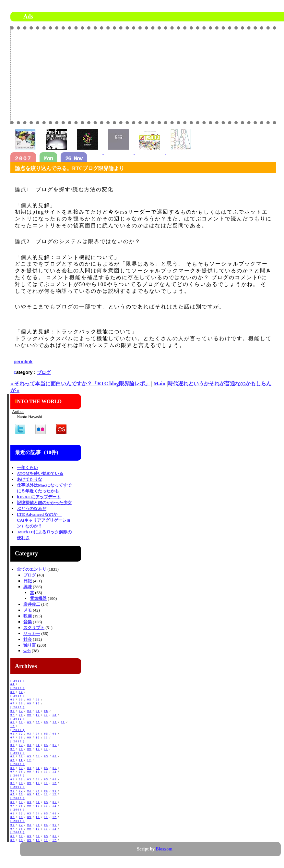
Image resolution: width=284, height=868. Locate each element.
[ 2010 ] (18, 741)
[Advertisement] (201, 75)
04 (12, 684)
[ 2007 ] (18, 775)
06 (38, 700)
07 (12, 703)
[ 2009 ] (18, 753)
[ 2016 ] (18, 681)
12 (55, 715)
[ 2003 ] (18, 821)
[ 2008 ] (18, 764)
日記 (28, 581)
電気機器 (38, 598)
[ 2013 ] (18, 707)
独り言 (30, 645)
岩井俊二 (32, 604)
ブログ (44, 372)
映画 (28, 616)
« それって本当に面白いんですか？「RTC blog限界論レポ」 (80, 384)
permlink (23, 362)
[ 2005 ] (18, 798)
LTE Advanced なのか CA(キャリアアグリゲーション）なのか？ (44, 520)
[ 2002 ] (18, 832)
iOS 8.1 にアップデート (39, 497)
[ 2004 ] (18, 810)
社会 (28, 639)
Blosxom (164, 849)
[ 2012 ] (18, 719)
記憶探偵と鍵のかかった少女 (44, 503)
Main (160, 384)
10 (38, 703)
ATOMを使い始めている (40, 473)
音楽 (28, 622)
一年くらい (27, 468)
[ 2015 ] (18, 688)
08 (21, 703)
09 (29, 703)
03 (21, 700)
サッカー (32, 633)
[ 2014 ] (18, 696)
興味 (28, 587)
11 (46, 715)
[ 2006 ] (18, 787)
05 (29, 700)
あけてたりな (30, 479)
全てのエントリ (32, 569)
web (27, 651)
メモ (28, 610)
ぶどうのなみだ (32, 508)
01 (12, 692)
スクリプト (34, 628)
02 (21, 711)
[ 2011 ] (18, 730)
